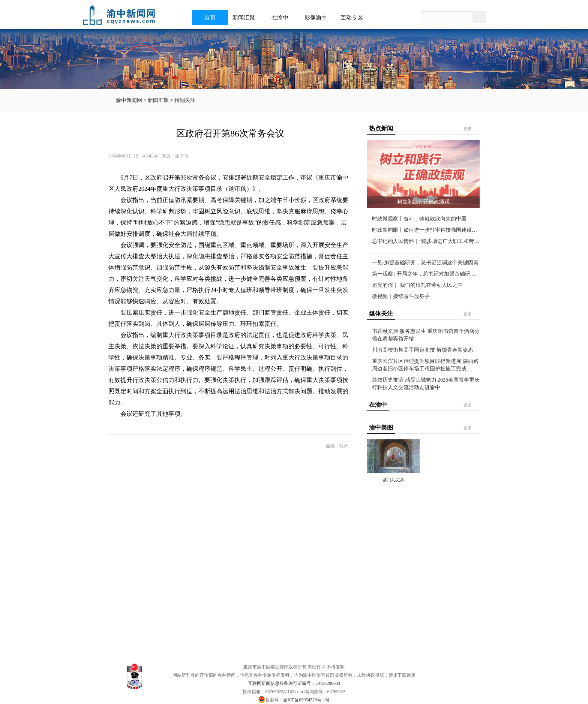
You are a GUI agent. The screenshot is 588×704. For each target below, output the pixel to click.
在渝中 (282, 18)
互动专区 (354, 18)
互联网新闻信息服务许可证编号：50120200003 (294, 683)
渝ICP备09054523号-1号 (307, 700)
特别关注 (185, 100)
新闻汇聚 (246, 18)
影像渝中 (318, 18)
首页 (210, 18)
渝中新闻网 (129, 100)
